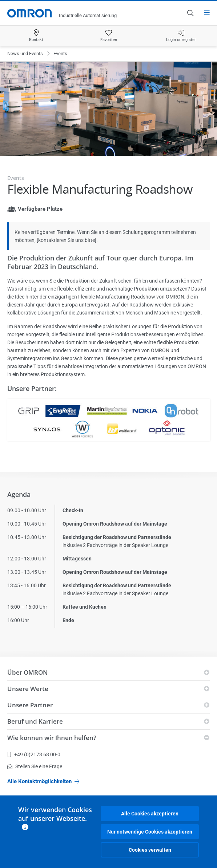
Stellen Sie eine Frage (35, 766)
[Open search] (190, 13)
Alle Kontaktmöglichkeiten (43, 781)
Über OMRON (27, 672)
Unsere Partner (30, 705)
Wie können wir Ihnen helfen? (52, 738)
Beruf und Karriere (35, 721)
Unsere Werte (28, 689)
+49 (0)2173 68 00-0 (34, 754)
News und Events (25, 54)
